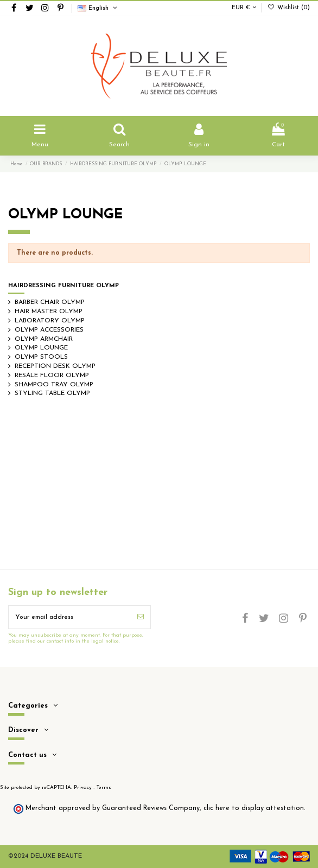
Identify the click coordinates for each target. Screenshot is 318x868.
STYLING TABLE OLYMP (52, 393)
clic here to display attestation (254, 808)
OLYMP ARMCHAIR (44, 339)
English (98, 8)
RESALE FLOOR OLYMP (52, 375)
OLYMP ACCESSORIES (49, 330)
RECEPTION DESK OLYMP (55, 366)
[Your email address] (70, 617)
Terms (104, 788)
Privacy (83, 788)
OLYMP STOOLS (41, 357)
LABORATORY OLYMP (50, 321)
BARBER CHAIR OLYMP (50, 302)
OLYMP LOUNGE (41, 348)
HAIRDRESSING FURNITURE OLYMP (63, 286)
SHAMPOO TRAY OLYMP (54, 385)
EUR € (244, 8)
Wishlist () (289, 8)
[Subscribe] (141, 617)
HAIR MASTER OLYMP (49, 312)
